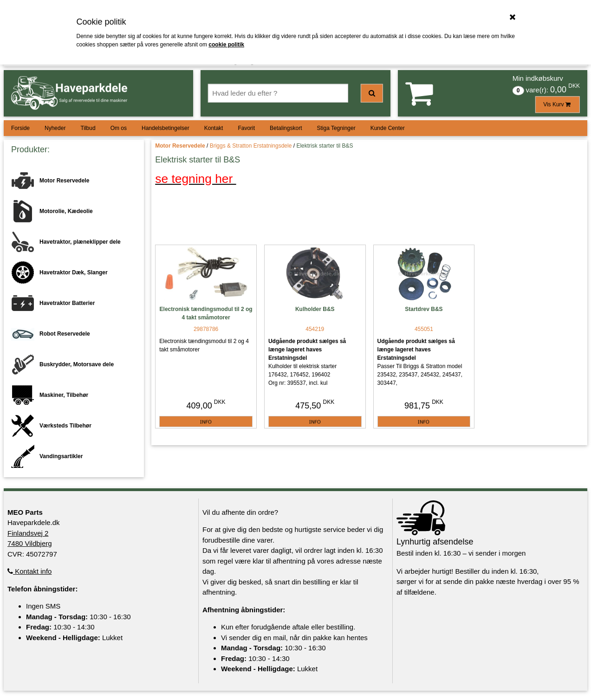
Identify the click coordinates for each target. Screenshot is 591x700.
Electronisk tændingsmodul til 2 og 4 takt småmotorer (206, 313)
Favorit (246, 128)
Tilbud (88, 128)
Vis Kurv (558, 104)
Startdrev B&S (424, 309)
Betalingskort (286, 128)
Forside (20, 128)
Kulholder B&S (315, 309)
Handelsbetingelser (166, 128)
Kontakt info (29, 571)
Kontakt (214, 128)
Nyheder (55, 128)
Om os (119, 128)
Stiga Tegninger (336, 128)
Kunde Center (388, 128)
